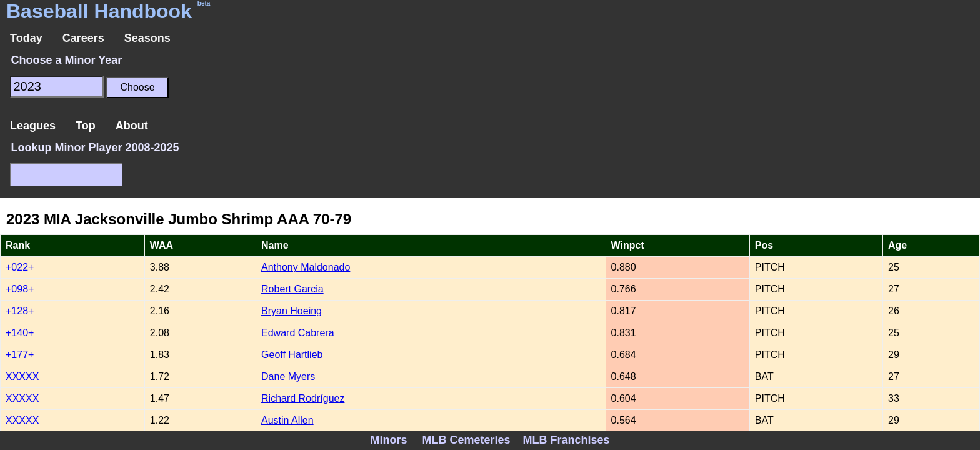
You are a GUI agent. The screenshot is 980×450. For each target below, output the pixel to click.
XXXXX (22, 377)
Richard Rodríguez (303, 398)
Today (26, 38)
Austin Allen (287, 420)
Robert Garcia (292, 289)
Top (86, 126)
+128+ (20, 311)
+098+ (20, 289)
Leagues (33, 126)
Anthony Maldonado (306, 267)
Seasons (147, 38)
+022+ (20, 267)
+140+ (20, 333)
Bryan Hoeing (292, 311)
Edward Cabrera (298, 333)
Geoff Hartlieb (292, 355)
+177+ (20, 355)
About (132, 126)
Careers (83, 38)
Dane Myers (288, 377)
